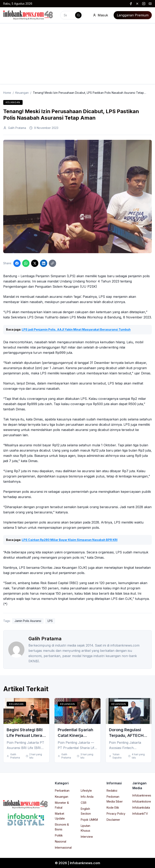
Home (7, 93)
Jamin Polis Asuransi (28, 621)
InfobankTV (140, 814)
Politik (59, 835)
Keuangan (22, 93)
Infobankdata (141, 807)
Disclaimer (113, 820)
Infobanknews (142, 795)
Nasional (61, 841)
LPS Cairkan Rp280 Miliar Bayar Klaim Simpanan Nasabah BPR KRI (70, 540)
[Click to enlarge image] (77, 196)
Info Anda (87, 797)
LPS (50, 621)
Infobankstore (142, 801)
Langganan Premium (133, 15)
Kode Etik (113, 807)
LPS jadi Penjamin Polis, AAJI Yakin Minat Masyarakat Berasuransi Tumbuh (76, 329)
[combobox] (72, 15)
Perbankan (62, 791)
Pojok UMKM (89, 820)
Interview (87, 837)
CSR (84, 803)
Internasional (63, 847)
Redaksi (112, 791)
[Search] (78, 15)
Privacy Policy (116, 814)
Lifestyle (86, 791)
